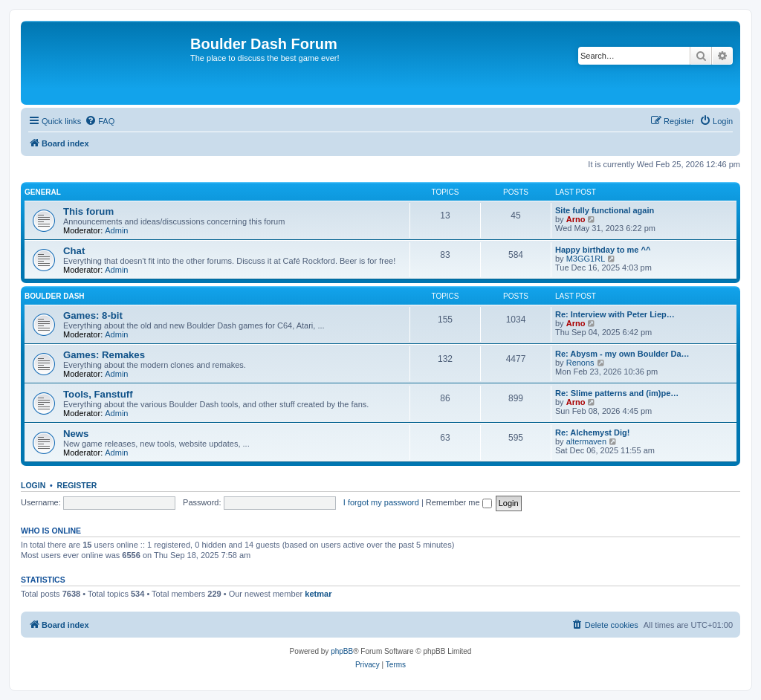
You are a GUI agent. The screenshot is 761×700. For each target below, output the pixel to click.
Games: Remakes (104, 355)
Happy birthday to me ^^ (603, 250)
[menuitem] (100, 121)
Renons (580, 363)
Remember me (459, 502)
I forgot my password (381, 502)
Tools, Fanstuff (98, 394)
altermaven (586, 441)
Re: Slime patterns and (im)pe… (617, 393)
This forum (88, 211)
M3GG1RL (586, 259)
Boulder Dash (55, 296)
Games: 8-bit (93, 315)
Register (77, 485)
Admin (116, 230)
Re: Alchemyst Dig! (592, 432)
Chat (74, 251)
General (43, 192)
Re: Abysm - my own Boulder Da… (622, 354)
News (76, 434)
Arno (576, 219)
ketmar (318, 594)
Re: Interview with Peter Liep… (615, 314)
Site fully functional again (605, 210)
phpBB (342, 651)
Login (33, 485)
